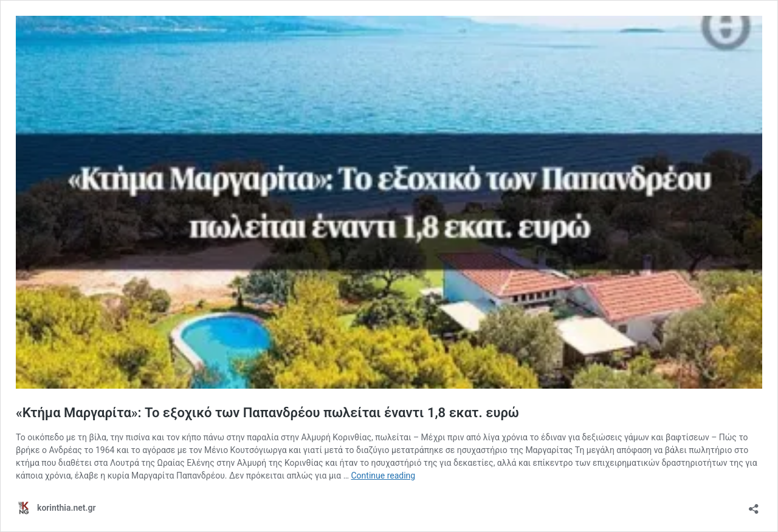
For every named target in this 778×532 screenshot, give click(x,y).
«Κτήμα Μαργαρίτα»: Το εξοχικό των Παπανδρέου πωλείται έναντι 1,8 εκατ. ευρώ (267, 413)
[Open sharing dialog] (754, 505)
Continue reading (383, 476)
